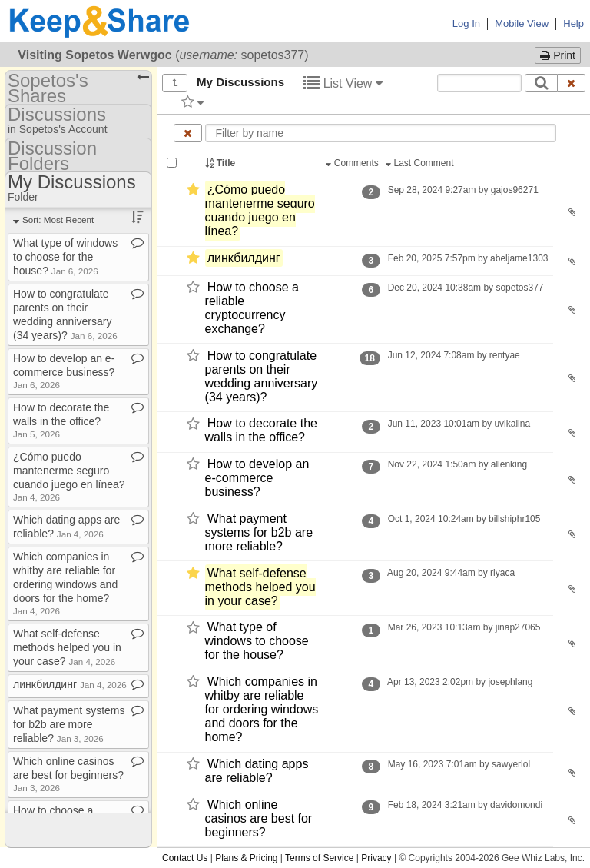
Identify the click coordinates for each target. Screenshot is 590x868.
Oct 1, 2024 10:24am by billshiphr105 (464, 519)
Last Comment (421, 163)
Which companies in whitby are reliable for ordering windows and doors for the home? (262, 709)
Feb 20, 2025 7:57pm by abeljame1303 (467, 258)
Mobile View (522, 23)
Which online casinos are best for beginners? (259, 818)
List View (343, 83)
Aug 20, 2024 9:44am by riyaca (451, 573)
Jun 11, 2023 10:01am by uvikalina (459, 424)
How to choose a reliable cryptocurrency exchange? (252, 308)
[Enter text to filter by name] (381, 133)
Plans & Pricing (246, 858)
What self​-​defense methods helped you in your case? (67, 647)
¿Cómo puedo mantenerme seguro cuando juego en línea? (260, 210)
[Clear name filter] (188, 133)
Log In (466, 23)
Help (573, 23)
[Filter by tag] (192, 101)
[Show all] (175, 83)
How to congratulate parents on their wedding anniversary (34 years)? (262, 376)
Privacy (376, 858)
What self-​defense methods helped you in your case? (260, 587)
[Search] (541, 83)
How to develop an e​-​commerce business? (64, 371)
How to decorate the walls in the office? (261, 431)
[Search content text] (479, 83)
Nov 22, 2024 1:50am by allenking (457, 464)
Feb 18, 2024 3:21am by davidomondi (465, 805)
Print (558, 55)
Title (221, 163)
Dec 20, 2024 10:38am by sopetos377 (465, 288)
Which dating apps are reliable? (257, 771)
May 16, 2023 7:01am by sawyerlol (459, 764)
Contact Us (185, 858)
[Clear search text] (572, 83)
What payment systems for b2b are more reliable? (259, 532)
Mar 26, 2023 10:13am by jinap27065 (464, 627)
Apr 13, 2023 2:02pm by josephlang (460, 682)
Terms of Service (319, 858)
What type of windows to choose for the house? (257, 642)
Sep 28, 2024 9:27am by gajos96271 (463, 190)
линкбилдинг (244, 258)
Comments (353, 163)
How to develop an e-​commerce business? (257, 478)
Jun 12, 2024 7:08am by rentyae (454, 355)
